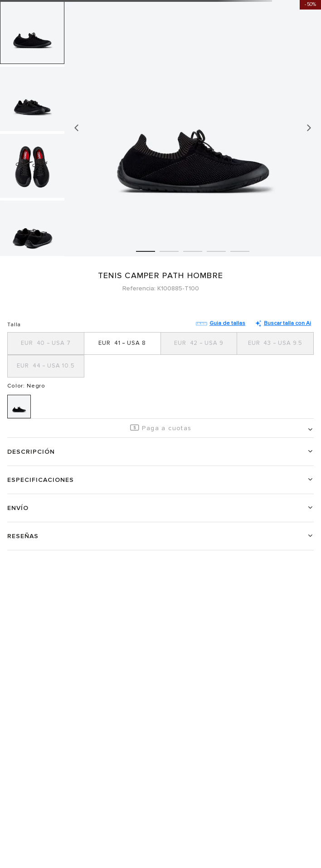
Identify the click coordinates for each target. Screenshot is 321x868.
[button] (46, 343)
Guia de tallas (221, 323)
